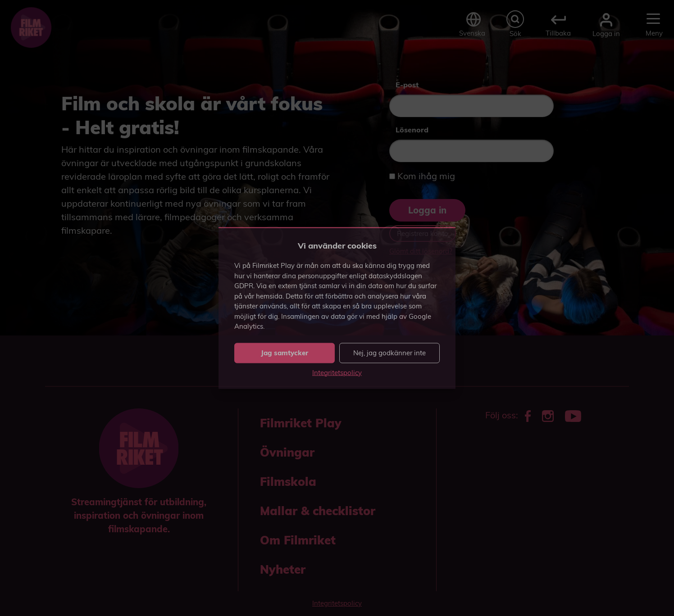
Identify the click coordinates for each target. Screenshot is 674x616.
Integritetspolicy (337, 372)
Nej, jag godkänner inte (389, 353)
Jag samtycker (285, 353)
